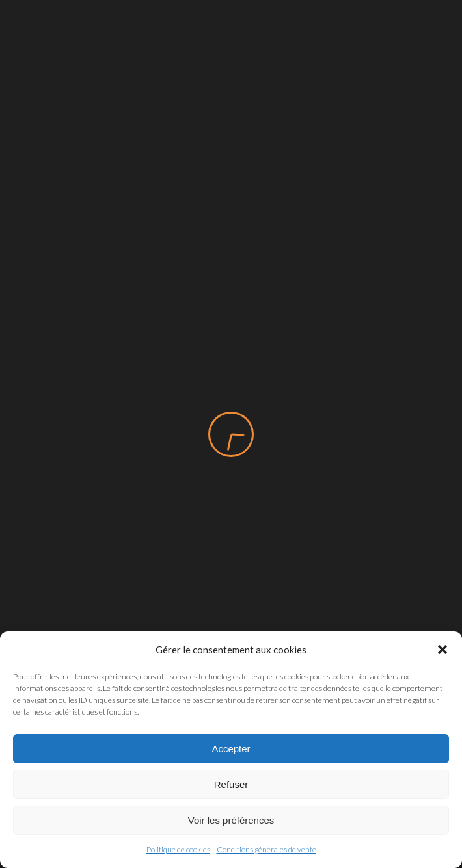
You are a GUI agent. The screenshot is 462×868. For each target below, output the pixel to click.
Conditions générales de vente (266, 849)
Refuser (231, 784)
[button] (442, 650)
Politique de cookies (178, 849)
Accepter (231, 749)
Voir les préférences (231, 820)
